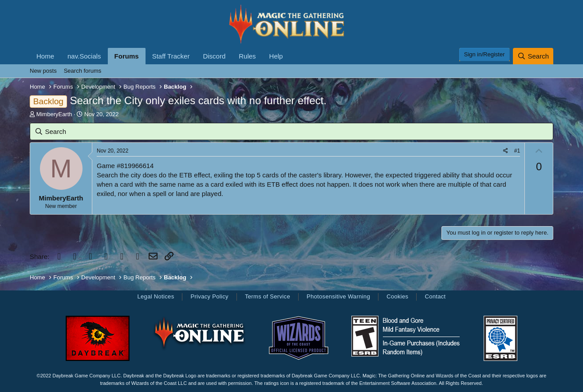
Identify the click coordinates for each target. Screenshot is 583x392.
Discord (214, 56)
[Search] (533, 56)
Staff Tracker (171, 56)
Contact (435, 296)
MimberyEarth (54, 114)
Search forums (83, 71)
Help (276, 56)
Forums (127, 56)
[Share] (506, 151)
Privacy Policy (209, 296)
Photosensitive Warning (338, 296)
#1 (517, 151)
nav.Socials (84, 56)
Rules (247, 56)
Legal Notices (156, 296)
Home (45, 56)
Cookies (397, 296)
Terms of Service (268, 296)
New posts (43, 71)
